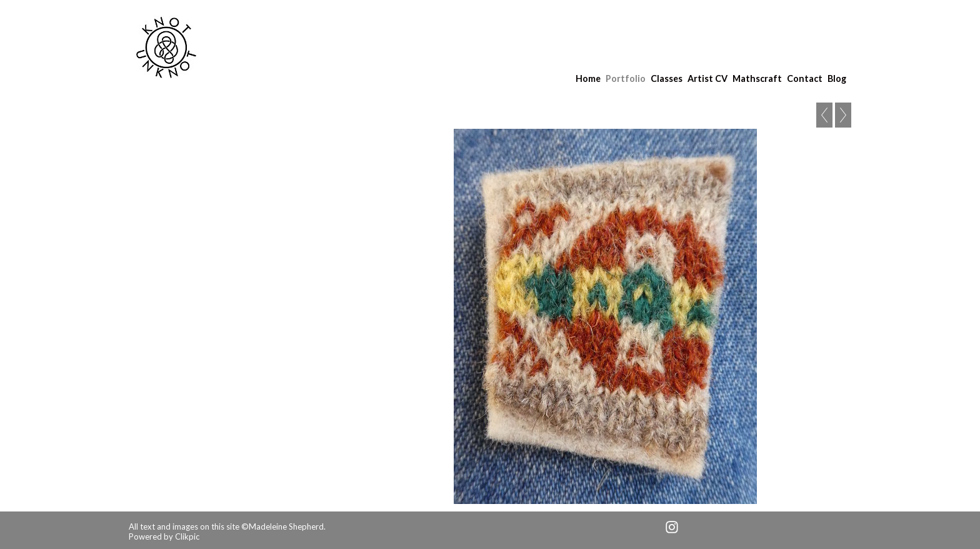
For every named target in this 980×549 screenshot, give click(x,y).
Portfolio (626, 78)
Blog (837, 78)
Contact (805, 78)
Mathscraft (757, 78)
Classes (667, 78)
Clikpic (187, 536)
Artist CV (707, 78)
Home (588, 78)
